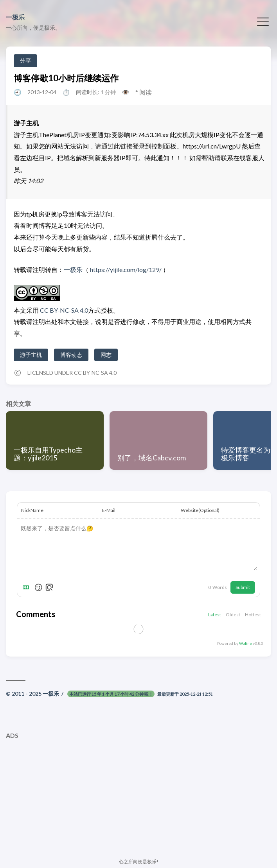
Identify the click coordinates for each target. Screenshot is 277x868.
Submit (243, 587)
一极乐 (15, 17)
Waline (246, 643)
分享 (25, 60)
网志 (106, 355)
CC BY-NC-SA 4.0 (63, 310)
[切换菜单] (263, 21)
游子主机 (31, 355)
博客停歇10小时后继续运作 (66, 78)
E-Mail (109, 510)
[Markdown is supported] (27, 587)
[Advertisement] (138, 798)
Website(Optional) (200, 510)
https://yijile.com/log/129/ (126, 269)
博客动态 (71, 355)
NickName (32, 510)
